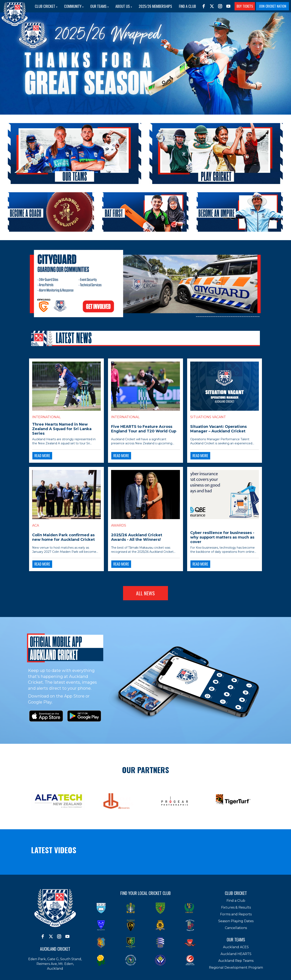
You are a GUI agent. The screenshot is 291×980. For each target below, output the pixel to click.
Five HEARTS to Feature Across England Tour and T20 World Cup (144, 429)
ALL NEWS (145, 593)
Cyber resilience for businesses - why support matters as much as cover (222, 537)
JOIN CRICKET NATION (273, 6)
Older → (146, 578)
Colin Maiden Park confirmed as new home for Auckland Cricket (63, 537)
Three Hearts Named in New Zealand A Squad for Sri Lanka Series (62, 429)
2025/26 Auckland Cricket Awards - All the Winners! (137, 537)
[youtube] (228, 6)
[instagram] (220, 6)
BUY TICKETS (245, 6)
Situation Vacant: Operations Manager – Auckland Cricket (218, 429)
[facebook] (204, 6)
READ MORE (42, 456)
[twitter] (212, 6)
